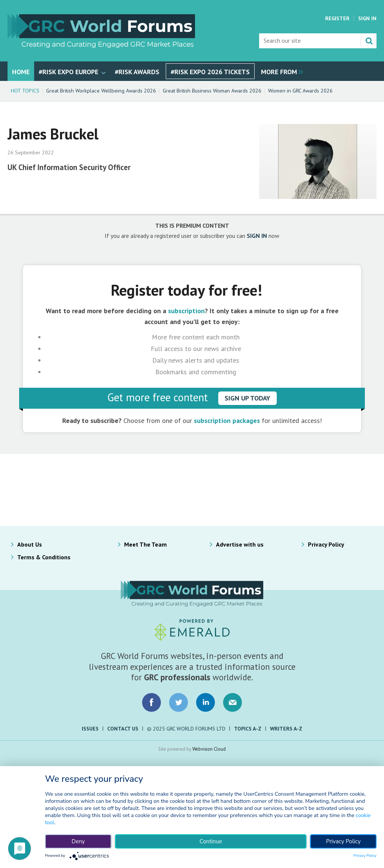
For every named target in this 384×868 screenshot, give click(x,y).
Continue (211, 841)
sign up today (247, 398)
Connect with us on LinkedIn (205, 702)
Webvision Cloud (209, 749)
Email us (232, 702)
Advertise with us (240, 544)
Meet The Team (145, 544)
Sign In (367, 18)
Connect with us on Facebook (151, 702)
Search (369, 41)
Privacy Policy (326, 544)
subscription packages (227, 421)
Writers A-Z (286, 729)
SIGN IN (257, 236)
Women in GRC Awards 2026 (300, 91)
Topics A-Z (248, 729)
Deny (78, 841)
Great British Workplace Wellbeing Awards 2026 (101, 91)
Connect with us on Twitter (178, 702)
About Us (30, 544)
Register (337, 18)
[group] (280, 71)
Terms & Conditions (44, 557)
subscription (186, 311)
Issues (90, 729)
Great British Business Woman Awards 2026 (212, 91)
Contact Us (123, 729)
